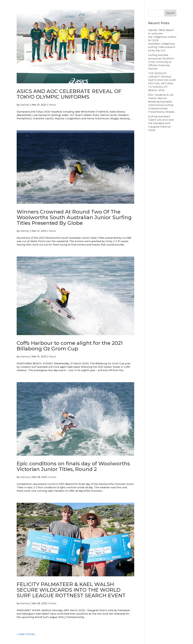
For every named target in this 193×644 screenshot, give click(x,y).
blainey (25, 105)
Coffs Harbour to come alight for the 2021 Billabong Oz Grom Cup (70, 346)
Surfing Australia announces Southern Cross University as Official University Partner (161, 62)
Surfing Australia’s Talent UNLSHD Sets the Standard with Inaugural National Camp (161, 123)
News (52, 105)
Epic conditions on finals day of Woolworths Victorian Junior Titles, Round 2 (73, 466)
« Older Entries (26, 634)
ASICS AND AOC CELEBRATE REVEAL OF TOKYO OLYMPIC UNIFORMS (69, 94)
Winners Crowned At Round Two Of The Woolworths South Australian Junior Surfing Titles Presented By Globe (74, 217)
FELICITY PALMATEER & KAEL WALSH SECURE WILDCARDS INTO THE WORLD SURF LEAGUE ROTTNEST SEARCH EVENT (71, 590)
